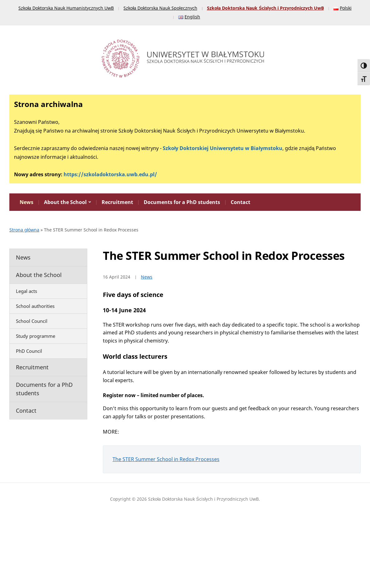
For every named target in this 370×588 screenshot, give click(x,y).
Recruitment (117, 202)
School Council (32, 321)
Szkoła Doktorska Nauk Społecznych (160, 8)
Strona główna (24, 230)
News (26, 202)
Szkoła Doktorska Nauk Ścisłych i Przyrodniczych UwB (265, 8)
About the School (65, 202)
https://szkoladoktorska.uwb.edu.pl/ (110, 174)
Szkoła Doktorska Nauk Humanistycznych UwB (66, 8)
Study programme (36, 336)
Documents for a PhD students (182, 202)
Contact (240, 202)
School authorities (35, 306)
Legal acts (26, 291)
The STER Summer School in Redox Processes (166, 459)
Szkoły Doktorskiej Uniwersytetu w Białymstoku (223, 148)
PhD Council (29, 351)
